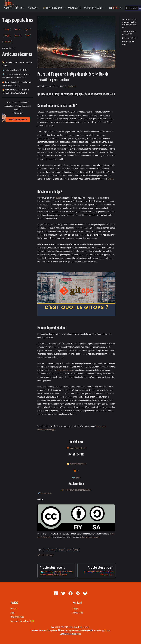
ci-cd (46, 550)
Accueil (8, 8)
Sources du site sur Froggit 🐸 (22, 621)
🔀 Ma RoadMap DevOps (76, 464)
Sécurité (18, 36)
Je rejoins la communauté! (18, 120)
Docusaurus (76, 634)
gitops (77, 550)
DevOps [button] (19, 8)
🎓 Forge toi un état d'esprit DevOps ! (76, 490)
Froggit (7, 36)
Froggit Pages (105, 630)
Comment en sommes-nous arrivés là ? (129, 33)
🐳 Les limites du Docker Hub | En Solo (15, 70)
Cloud (28, 36)
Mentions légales (17, 617)
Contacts (14, 609)
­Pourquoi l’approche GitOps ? (128, 43)
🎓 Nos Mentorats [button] (53, 8)
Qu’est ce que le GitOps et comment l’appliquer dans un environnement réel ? (129, 23)
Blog (12, 613)
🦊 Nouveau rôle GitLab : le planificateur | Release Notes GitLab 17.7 (17, 84)
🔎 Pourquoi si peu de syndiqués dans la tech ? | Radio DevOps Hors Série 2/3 (16, 76)
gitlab (28, 30)
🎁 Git (76, 471)
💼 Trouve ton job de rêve (76, 448)
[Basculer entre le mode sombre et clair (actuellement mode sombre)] (121, 8)
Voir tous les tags (9, 48)
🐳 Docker (76, 478)
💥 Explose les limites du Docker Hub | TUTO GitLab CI (17, 64)
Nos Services (74, 8)
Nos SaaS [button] (33, 8)
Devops (7, 30)
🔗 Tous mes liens (44, 493)
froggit (61, 550)
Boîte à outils (78, 613)
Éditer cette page (46, 555)
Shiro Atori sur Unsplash (91, 537)
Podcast (18, 30)
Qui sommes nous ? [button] (94, 8)
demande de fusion (64, 370)
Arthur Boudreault (70, 86)
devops (53, 550)
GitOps (111, 179)
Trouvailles (7, 42)
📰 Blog (113, 8)
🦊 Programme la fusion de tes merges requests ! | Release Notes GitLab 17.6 (16, 91)
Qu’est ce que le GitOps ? (130, 38)
